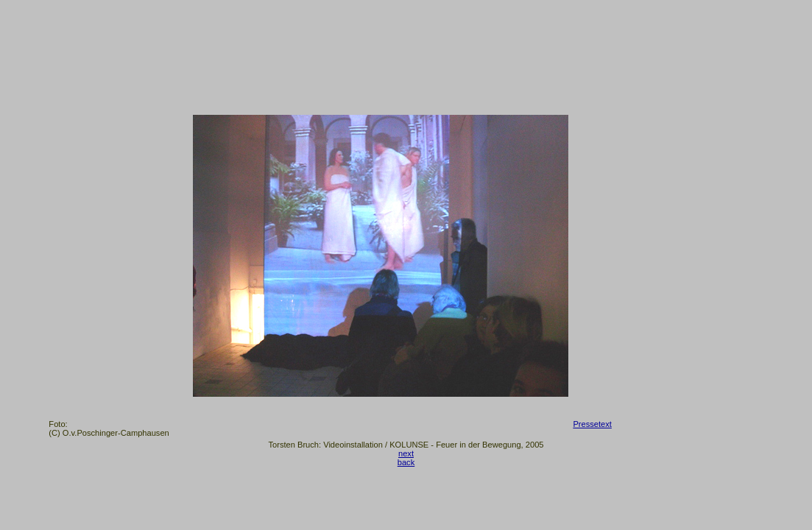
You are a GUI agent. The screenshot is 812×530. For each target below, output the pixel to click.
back (406, 462)
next (406, 453)
